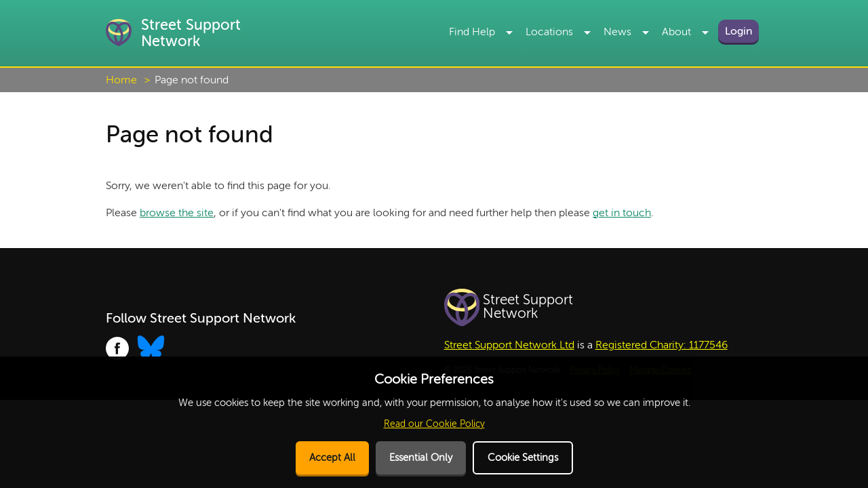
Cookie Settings (523, 458)
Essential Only (421, 458)
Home (121, 80)
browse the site (177, 213)
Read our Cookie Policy (434, 424)
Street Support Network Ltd (509, 345)
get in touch (622, 213)
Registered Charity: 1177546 (662, 345)
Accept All (332, 458)
